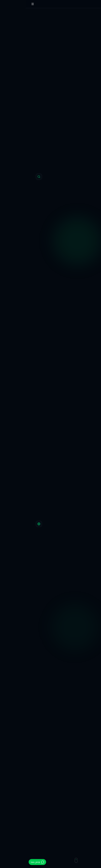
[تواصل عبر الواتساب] (12, 862)
